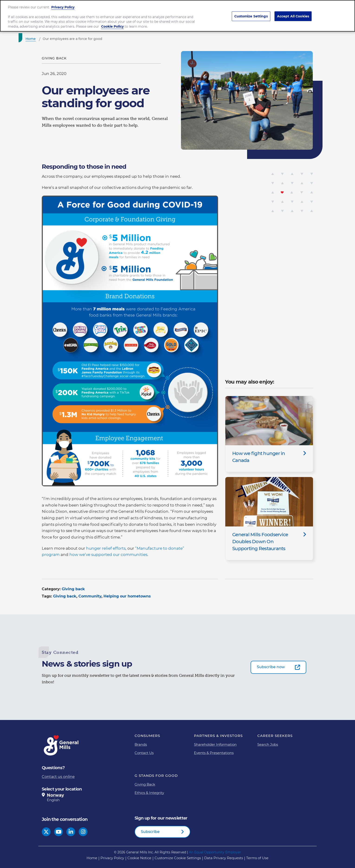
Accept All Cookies (293, 14)
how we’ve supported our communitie (107, 555)
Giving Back (145, 784)
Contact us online (58, 777)
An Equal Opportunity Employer (215, 852)
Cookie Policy (112, 25)
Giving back (73, 589)
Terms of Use (257, 858)
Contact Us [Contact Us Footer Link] (144, 753)
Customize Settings (251, 14)
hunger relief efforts (106, 548)
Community (90, 596)
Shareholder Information (215, 744)
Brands (141, 744)
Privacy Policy (63, 5)
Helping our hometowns (127, 596)
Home (92, 858)
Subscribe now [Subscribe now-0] (271, 667)
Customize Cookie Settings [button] (178, 858)
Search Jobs (268, 744)
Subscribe (150, 832)
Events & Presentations (214, 753)
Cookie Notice (139, 858)
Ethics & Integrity (149, 793)
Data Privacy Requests (224, 858)
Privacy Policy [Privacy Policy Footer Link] (112, 858)
